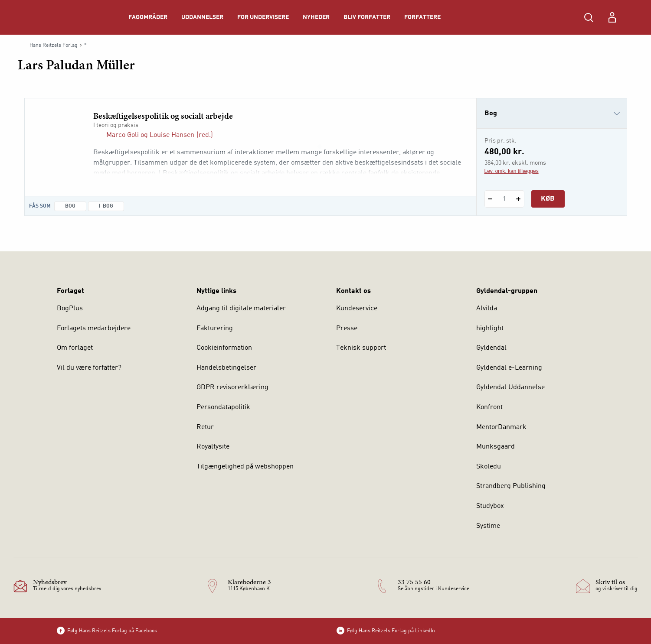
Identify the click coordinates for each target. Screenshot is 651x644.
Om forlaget (75, 348)
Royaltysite (213, 447)
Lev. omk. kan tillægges (512, 171)
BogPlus (70, 309)
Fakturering (215, 329)
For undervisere (263, 17)
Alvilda (487, 309)
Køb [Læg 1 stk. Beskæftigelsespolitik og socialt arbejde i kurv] (548, 199)
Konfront (489, 407)
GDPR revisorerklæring (232, 387)
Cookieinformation (224, 348)
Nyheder (316, 17)
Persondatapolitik (223, 407)
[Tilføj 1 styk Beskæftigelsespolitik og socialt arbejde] (519, 199)
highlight (490, 329)
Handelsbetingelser (226, 368)
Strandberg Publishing (511, 486)
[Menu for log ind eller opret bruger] (612, 17)
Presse (347, 329)
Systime (488, 526)
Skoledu (489, 467)
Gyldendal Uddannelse (510, 387)
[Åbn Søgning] (589, 17)
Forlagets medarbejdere (94, 329)
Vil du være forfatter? (89, 368)
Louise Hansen (172, 135)
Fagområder (148, 17)
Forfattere (422, 17)
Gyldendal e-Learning (509, 368)
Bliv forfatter (367, 17)
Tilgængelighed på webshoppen (245, 467)
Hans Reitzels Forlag (54, 46)
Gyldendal (491, 348)
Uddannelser (202, 17)
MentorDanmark (501, 427)
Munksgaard (496, 447)
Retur (205, 427)
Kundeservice (357, 309)
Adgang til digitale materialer (241, 309)
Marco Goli (123, 135)
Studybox (490, 506)
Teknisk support (361, 348)
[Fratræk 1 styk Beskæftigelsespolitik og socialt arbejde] (490, 199)
